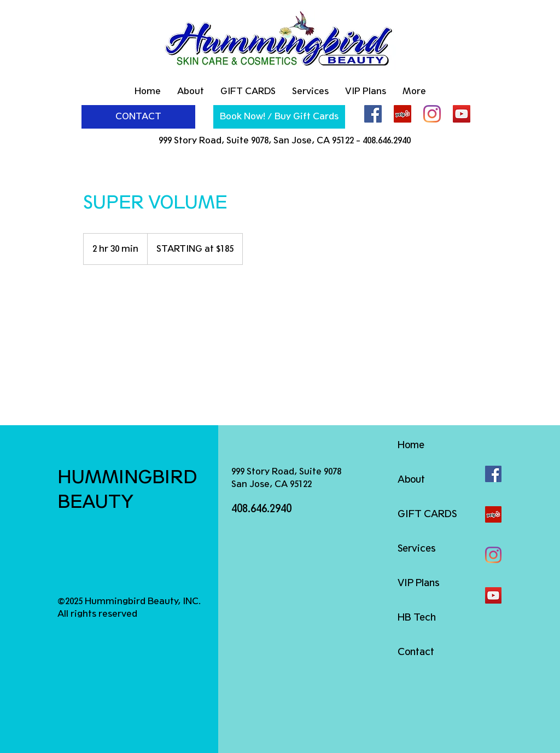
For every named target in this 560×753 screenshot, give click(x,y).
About (411, 479)
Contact (416, 652)
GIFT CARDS (427, 514)
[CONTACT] (138, 117)
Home (411, 445)
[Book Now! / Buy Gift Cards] (279, 117)
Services (417, 548)
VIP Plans (419, 583)
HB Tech (417, 617)
